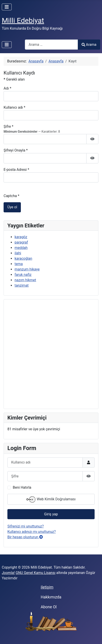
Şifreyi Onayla (16, 150)
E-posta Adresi (16, 170)
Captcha (11, 196)
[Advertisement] (51, 354)
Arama (89, 45)
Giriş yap (51, 514)
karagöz (21, 237)
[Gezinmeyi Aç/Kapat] (7, 7)
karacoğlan (23, 258)
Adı (7, 88)
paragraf (21, 242)
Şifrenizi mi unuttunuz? (26, 526)
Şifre (9, 126)
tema (19, 264)
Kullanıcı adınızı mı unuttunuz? (32, 532)
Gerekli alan (14, 79)
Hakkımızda (51, 597)
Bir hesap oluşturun (25, 537)
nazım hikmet (25, 280)
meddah (21, 248)
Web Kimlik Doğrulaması (51, 499)
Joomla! (8, 573)
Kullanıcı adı (14, 107)
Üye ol (12, 207)
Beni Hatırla (22, 487)
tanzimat (22, 285)
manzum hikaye (27, 269)
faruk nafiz (23, 275)
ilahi (18, 253)
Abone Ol (49, 607)
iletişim (47, 587)
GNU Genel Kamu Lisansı (36, 573)
